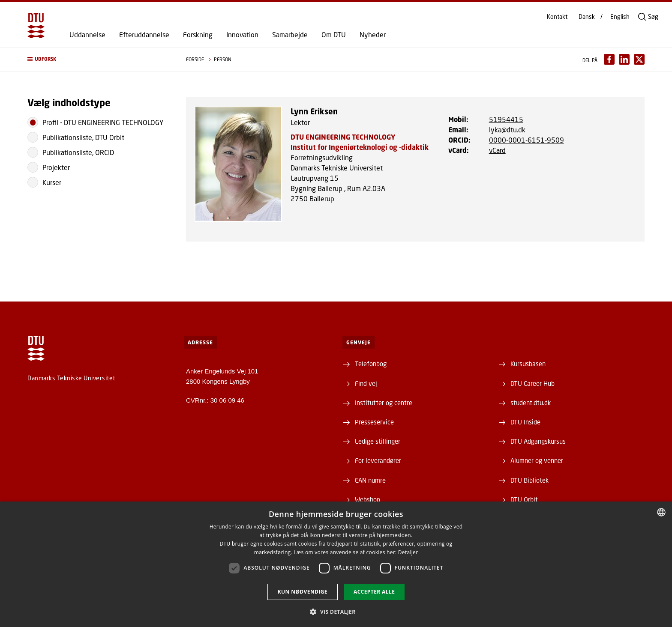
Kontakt (557, 17)
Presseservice (374, 422)
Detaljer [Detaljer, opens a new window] (408, 552)
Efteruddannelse (144, 35)
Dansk (587, 17)
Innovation (242, 35)
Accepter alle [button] (374, 592)
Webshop (367, 499)
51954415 (506, 119)
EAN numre (370, 480)
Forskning (198, 35)
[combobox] (661, 512)
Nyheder (373, 35)
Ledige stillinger (378, 441)
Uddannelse (87, 35)
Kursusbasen (528, 364)
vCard (497, 150)
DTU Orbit (524, 499)
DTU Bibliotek (529, 480)
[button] (98, 59)
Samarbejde (290, 35)
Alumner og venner (537, 460)
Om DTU (334, 35)
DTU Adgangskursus (538, 441)
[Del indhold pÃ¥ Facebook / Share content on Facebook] (609, 59)
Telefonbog (371, 364)
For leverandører (378, 460)
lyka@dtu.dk (507, 130)
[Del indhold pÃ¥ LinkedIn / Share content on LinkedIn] (624, 59)
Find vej (366, 383)
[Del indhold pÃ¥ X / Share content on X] (639, 59)
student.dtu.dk (531, 403)
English (620, 17)
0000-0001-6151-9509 (526, 140)
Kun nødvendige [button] (303, 592)
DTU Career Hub (532, 383)
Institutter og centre (384, 403)
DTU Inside (525, 422)
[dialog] (336, 564)
